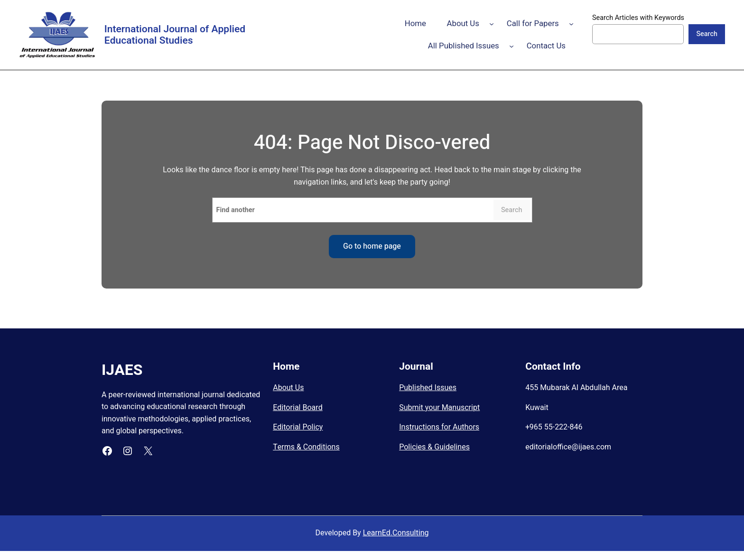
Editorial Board (298, 408)
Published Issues (428, 388)
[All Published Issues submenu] (512, 46)
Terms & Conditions (306, 447)
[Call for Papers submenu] (571, 24)
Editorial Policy (298, 427)
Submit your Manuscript (439, 408)
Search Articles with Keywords (638, 18)
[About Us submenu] (492, 24)
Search (707, 34)
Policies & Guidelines (434, 447)
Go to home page (372, 246)
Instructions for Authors (439, 427)
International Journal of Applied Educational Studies (175, 35)
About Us (288, 388)
